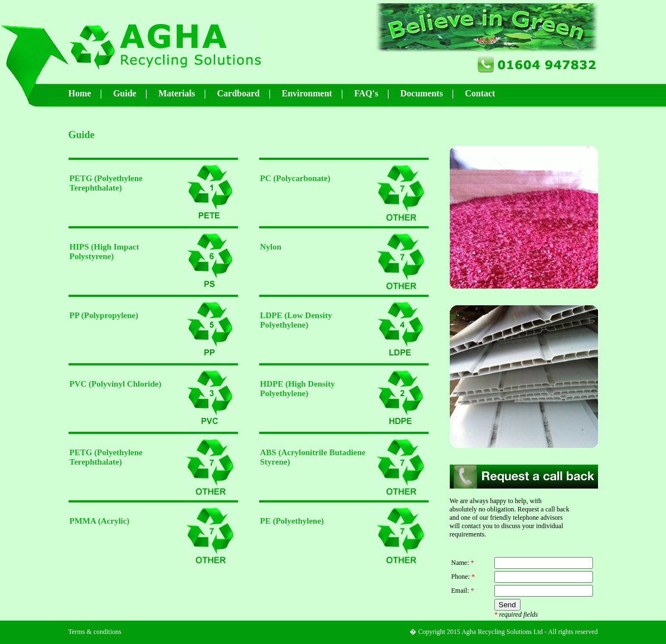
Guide (125, 93)
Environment (307, 93)
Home (80, 93)
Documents (421, 93)
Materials (177, 93)
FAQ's (366, 93)
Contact (480, 93)
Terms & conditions (95, 632)
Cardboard (239, 93)
